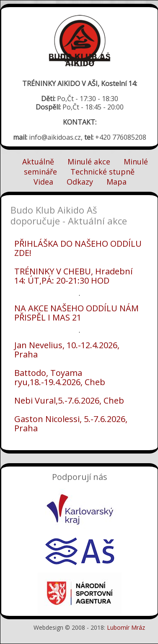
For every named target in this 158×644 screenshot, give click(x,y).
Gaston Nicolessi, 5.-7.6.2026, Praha (71, 424)
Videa (43, 182)
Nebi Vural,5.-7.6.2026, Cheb (69, 400)
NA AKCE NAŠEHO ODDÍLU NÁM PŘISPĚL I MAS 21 (76, 313)
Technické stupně (102, 172)
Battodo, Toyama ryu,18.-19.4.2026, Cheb (60, 377)
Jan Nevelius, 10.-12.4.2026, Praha (67, 350)
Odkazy (80, 182)
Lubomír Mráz (126, 627)
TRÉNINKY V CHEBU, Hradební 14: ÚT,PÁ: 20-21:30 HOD (73, 276)
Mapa (117, 182)
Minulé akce (89, 162)
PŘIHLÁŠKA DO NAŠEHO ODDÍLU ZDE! (78, 248)
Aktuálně (38, 162)
